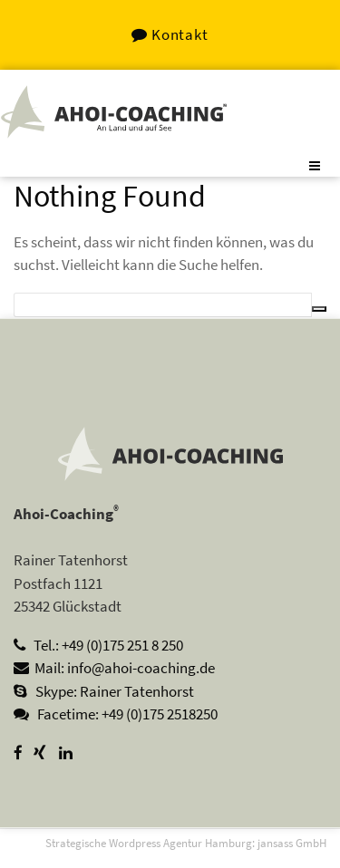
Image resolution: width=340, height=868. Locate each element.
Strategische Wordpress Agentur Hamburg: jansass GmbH (186, 843)
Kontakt (170, 34)
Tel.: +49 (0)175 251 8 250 (98, 645)
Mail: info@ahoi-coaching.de (114, 668)
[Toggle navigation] (315, 166)
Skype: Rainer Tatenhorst (104, 691)
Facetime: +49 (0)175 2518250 (116, 714)
